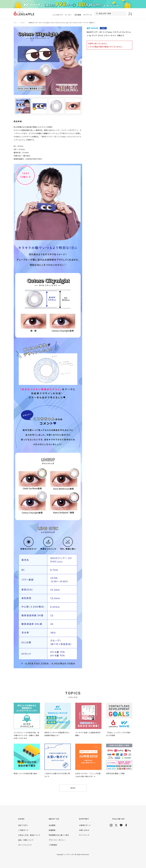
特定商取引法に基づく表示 (59, 835)
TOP (15, 23)
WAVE (23, 23)
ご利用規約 (53, 845)
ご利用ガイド (23, 830)
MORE (73, 788)
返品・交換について (26, 840)
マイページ (88, 15)
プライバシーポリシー (57, 840)
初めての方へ (23, 825)
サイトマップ (84, 835)
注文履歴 (78, 15)
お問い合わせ (84, 830)
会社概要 (52, 825)
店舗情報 (52, 830)
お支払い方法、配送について (29, 835)
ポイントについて (25, 845)
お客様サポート (85, 825)
